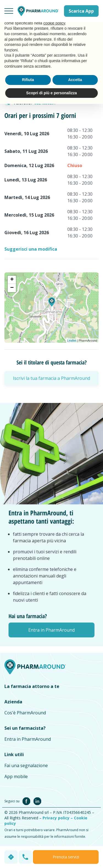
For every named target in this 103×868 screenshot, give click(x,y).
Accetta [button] (75, 80)
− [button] (12, 288)
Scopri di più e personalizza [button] (51, 93)
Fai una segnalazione (26, 765)
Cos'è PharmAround (25, 713)
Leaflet (72, 341)
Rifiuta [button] (28, 80)
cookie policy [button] (54, 23)
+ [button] (12, 280)
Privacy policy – (58, 818)
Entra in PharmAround (28, 739)
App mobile (16, 776)
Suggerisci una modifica (31, 249)
